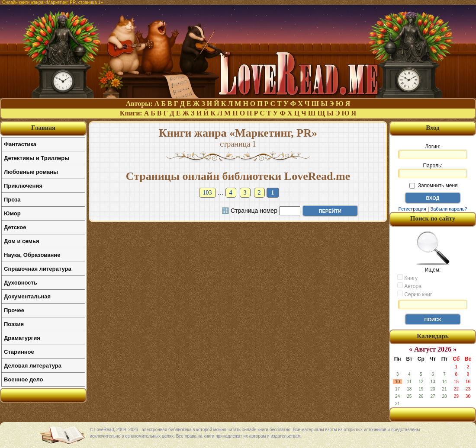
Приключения (23, 186)
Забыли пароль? (449, 209)
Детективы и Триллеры (37, 158)
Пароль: (433, 170)
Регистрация (412, 209)
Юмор (12, 213)
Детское (15, 227)
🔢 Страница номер (249, 211)
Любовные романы (31, 172)
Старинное (19, 352)
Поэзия (14, 324)
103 (207, 193)
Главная (43, 128)
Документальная (27, 296)
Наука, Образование (32, 255)
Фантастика (20, 144)
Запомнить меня (433, 186)
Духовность (21, 283)
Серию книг (415, 294)
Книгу (407, 278)
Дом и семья (22, 241)
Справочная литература (38, 269)
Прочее (14, 310)
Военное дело (24, 379)
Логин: (433, 151)
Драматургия (22, 338)
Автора (409, 286)
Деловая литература (33, 366)
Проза (12, 200)
